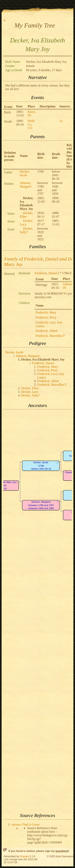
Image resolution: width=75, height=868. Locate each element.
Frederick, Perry (46, 317)
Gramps (24, 856)
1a (61, 121)
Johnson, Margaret (26, 185)
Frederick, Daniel (46, 273)
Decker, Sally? (26, 230)
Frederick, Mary (46, 312)
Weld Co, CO (31, 124)
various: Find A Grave (25, 824)
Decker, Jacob (25, 173)
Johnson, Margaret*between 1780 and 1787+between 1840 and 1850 (41, 505)
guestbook (62, 851)
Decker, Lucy (26, 223)
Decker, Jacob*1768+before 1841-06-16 (41, 466)
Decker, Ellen (26, 215)
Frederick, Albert (46, 331)
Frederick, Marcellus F (50, 336)
